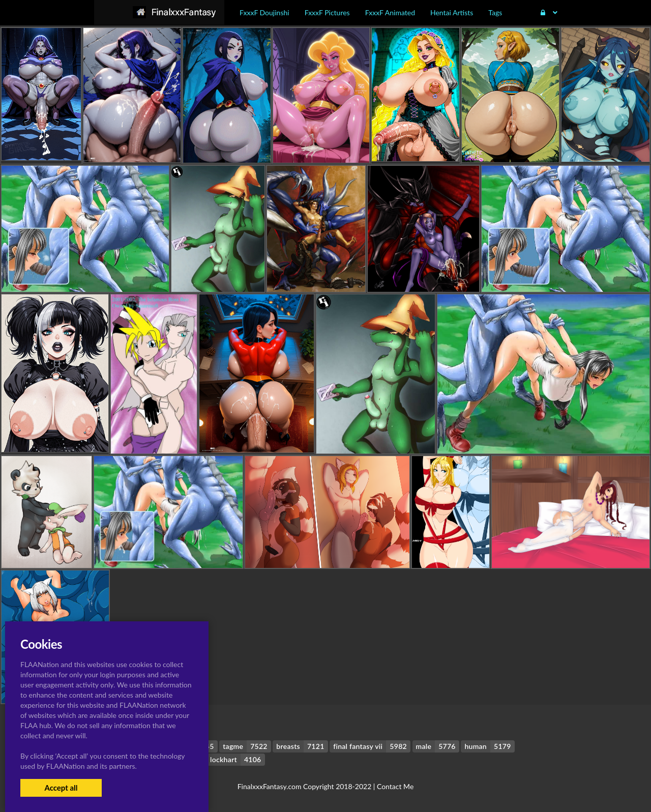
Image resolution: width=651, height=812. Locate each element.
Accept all (61, 788)
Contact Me (395, 786)
